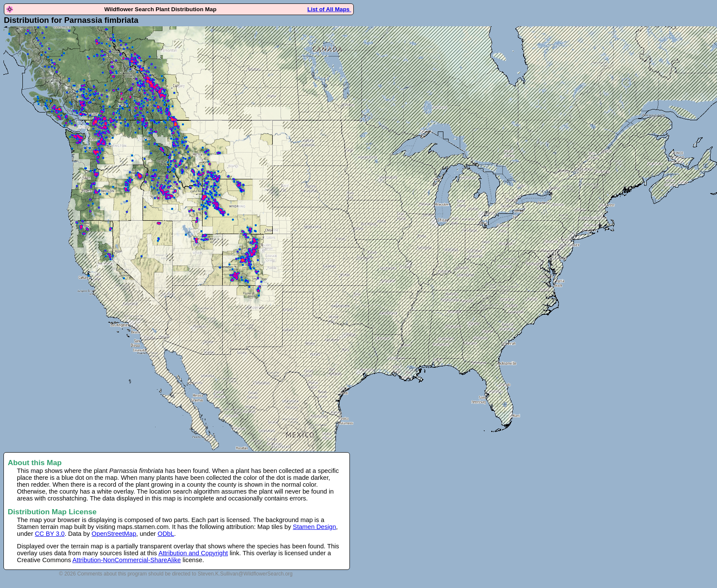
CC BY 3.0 (50, 534)
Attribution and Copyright (193, 553)
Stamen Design (315, 527)
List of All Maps (329, 9)
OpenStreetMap (114, 534)
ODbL (166, 534)
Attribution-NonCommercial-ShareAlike (127, 560)
